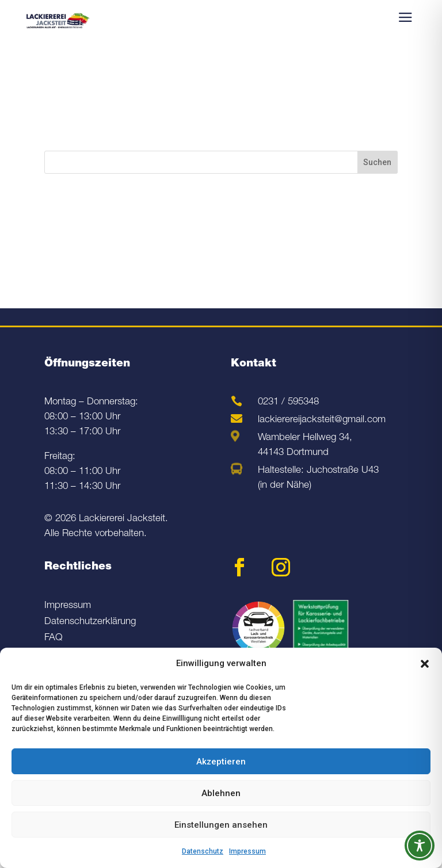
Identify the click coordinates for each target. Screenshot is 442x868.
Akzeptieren (221, 762)
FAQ (54, 638)
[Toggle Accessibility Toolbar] (420, 846)
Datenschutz (203, 851)
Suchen (377, 162)
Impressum (247, 851)
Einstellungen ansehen (221, 825)
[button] (425, 664)
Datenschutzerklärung (90, 622)
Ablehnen (221, 793)
